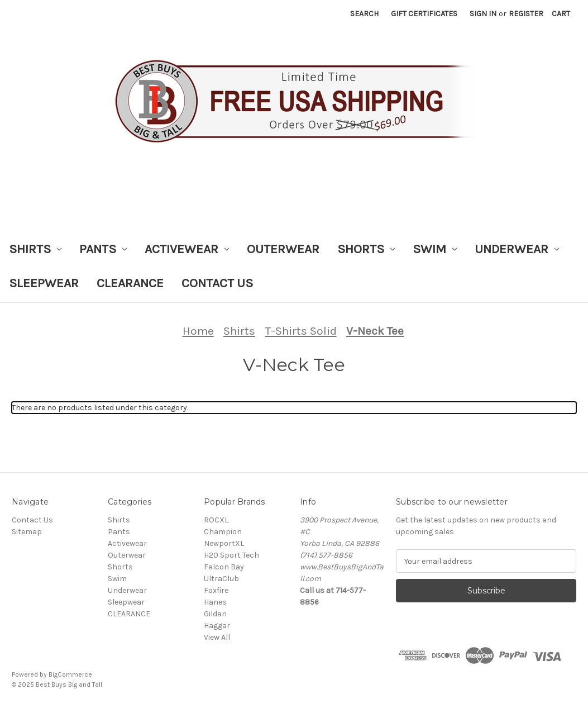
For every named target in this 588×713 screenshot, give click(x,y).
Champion (223, 532)
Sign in (483, 14)
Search (364, 14)
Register (526, 14)
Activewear (187, 249)
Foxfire (216, 590)
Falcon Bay (224, 567)
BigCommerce (70, 674)
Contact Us (217, 283)
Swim (435, 249)
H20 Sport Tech (231, 555)
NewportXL (224, 543)
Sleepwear (44, 283)
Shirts (35, 249)
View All (217, 637)
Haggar (217, 626)
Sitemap (27, 532)
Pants (103, 249)
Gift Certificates (424, 14)
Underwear (517, 249)
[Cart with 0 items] (561, 14)
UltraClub (221, 579)
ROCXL (216, 520)
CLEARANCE (130, 283)
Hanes (215, 602)
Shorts (366, 249)
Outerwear (283, 249)
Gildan (215, 614)
